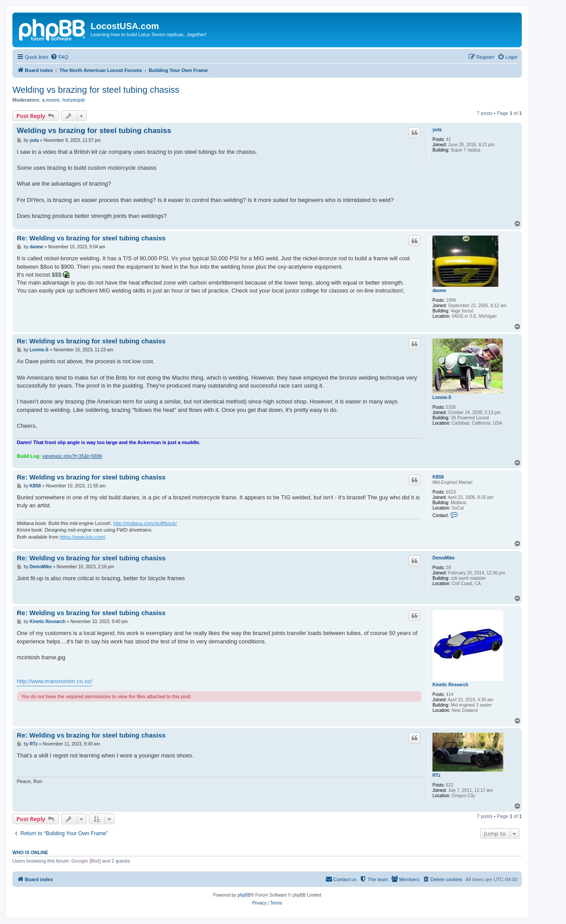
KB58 (438, 477)
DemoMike (444, 558)
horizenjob (74, 100)
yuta (437, 130)
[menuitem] (59, 57)
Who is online (30, 852)
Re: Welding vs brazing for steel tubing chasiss (91, 238)
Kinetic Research (450, 685)
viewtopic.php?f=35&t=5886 (72, 456)
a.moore (51, 100)
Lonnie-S (442, 397)
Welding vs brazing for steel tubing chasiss (96, 90)
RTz (436, 775)
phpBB (244, 895)
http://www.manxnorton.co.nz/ (55, 681)
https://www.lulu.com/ (82, 537)
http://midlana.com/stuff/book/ (145, 523)
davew (439, 291)
